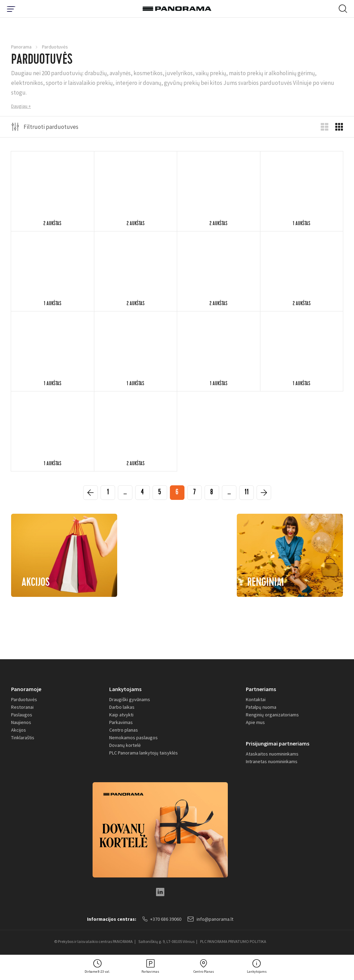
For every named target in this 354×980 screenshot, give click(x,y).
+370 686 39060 (162, 919)
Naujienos (21, 722)
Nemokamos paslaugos (133, 738)
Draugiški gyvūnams (130, 699)
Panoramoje (26, 689)
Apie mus (255, 722)
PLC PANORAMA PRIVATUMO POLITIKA (233, 941)
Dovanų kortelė (125, 745)
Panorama (21, 47)
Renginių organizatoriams (272, 715)
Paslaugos (22, 715)
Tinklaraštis (23, 738)
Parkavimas (121, 722)
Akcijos (19, 730)
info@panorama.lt (210, 919)
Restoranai (22, 707)
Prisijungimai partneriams (278, 743)
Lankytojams (125, 689)
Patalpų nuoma (261, 707)
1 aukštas (301, 224)
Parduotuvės (24, 699)
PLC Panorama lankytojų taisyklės (144, 753)
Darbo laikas (122, 707)
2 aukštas (52, 224)
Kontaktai (256, 699)
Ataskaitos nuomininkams (272, 754)
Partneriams (261, 689)
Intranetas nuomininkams (272, 761)
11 (247, 493)
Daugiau (19, 106)
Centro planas (124, 730)
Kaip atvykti (121, 715)
